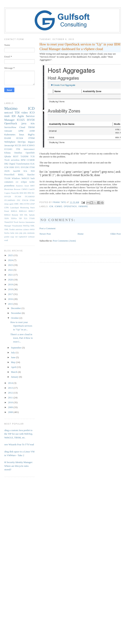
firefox (7, 233)
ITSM (32, 167)
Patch (32, 208)
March (14, 372)
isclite (32, 182)
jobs (25, 233)
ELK (33, 164)
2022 (11, 270)
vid (16, 237)
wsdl (6, 240)
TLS (25, 218)
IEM (21, 193)
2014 (11, 383)
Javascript (9, 145)
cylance (26, 229)
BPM (23, 160)
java (24, 123)
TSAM (7, 178)
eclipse (24, 182)
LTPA (7, 208)
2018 (11, 289)
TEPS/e (14, 218)
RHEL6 (14, 211)
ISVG (17, 167)
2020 (11, 280)
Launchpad (14, 208)
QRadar (8, 157)
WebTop (26, 226)
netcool (9, 112)
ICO (32, 112)
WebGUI (25, 178)
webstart (31, 237)
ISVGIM (25, 167)
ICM (51, 206)
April (14, 367)
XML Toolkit (10, 229)
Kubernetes (10, 135)
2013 (11, 388)
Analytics (19, 186)
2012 (11, 393)
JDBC (17, 204)
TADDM (24, 157)
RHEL (21, 175)
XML (32, 226)
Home (81, 234)
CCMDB (31, 160)
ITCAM (18, 197)
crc (17, 182)
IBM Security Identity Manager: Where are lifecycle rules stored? (17, 466)
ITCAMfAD (30, 197)
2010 (11, 402)
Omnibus (18, 153)
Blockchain (9, 189)
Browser (17, 189)
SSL (26, 215)
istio (17, 233)
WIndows (16, 178)
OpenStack (70, 206)
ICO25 (21, 120)
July (13, 352)
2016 (11, 299)
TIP (20, 218)
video (25, 112)
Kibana (7, 153)
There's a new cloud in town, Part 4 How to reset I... (21, 338)
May (14, 362)
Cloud (22, 127)
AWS (24, 146)
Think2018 (9, 222)
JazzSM (17, 171)
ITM (18, 149)
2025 (11, 255)
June (14, 357)
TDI (17, 112)
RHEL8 (7, 215)
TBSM (31, 127)
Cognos (7, 193)
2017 (11, 294)
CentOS (32, 189)
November (16, 313)
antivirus (19, 229)
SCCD (18, 145)
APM (21, 131)
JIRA (22, 204)
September (17, 348)
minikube (31, 233)
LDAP (32, 204)
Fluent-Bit (15, 193)
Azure (27, 186)
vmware (83, 206)
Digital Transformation (19, 164)
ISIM (12, 167)
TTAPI (32, 218)
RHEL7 (32, 211)
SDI (21, 215)
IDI (14, 116)
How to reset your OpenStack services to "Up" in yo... (21, 326)
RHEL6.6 (23, 211)
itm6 (7, 116)
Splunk (32, 215)
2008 (11, 412)
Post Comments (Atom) (64, 241)
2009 (11, 407)
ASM (32, 131)
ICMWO (58, 206)
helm (12, 233)
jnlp (21, 233)
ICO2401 (8, 149)
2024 (11, 260)
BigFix (31, 135)
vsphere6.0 (23, 237)
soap (12, 237)
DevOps (22, 142)
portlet (7, 237)
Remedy (15, 215)
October (15, 318)
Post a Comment (48, 228)
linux (22, 135)
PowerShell (9, 175)
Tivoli (7, 160)
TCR (33, 157)
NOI (33, 171)
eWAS (32, 229)
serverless (15, 160)
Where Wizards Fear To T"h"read (18, 444)
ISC (33, 193)
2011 (11, 398)
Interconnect (29, 149)
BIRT (32, 186)
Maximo (11, 108)
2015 (11, 304)
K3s (25, 171)
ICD (31, 108)
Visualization (17, 226)
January (15, 377)
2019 (11, 284)
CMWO (25, 189)
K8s (33, 123)
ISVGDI (8, 197)
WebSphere (10, 142)
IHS (25, 193)
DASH (8, 138)
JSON (7, 171)
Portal (7, 211)
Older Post (116, 234)
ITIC (19, 200)
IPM (29, 193)
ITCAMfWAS (10, 200)
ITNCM (25, 200)
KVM (26, 204)
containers (9, 182)
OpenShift (30, 153)
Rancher (31, 175)
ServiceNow (10, 127)
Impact (31, 142)
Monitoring (25, 208)
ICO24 (20, 138)
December (16, 308)
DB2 (6, 164)
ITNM (31, 138)
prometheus (9, 186)
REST (16, 157)
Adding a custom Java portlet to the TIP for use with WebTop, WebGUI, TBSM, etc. (17, 434)
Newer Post (45, 234)
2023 (11, 265)
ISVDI (31, 120)
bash (33, 178)
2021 (11, 275)
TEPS (7, 218)
